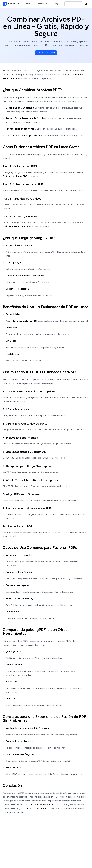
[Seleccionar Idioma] (73, 4)
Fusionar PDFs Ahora (46, 53)
